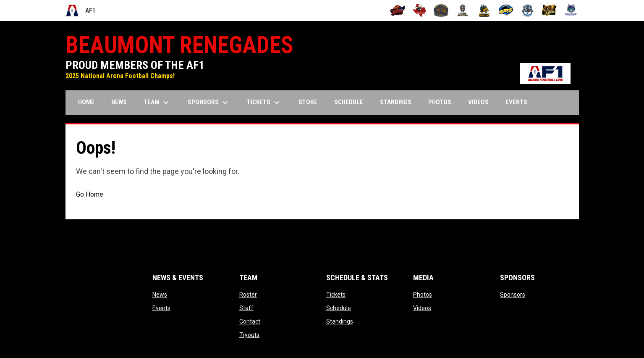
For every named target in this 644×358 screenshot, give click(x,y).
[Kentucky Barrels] (441, 11)
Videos (422, 308)
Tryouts (249, 335)
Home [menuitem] (86, 102)
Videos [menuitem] (478, 102)
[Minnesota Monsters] (484, 11)
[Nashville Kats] (506, 11)
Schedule (339, 308)
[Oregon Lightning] (549, 11)
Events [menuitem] (516, 102)
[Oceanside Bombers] (528, 11)
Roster (248, 295)
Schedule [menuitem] (349, 102)
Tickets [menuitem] (264, 103)
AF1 (81, 11)
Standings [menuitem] (396, 102)
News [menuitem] (119, 102)
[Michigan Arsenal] (463, 11)
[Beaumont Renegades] (419, 11)
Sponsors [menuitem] (209, 103)
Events (161, 308)
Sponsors (513, 295)
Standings (340, 321)
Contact (250, 321)
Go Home (90, 194)
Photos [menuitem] (440, 102)
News (160, 295)
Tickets (336, 295)
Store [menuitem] (311, 102)
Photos (423, 295)
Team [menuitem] (157, 103)
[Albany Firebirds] (398, 11)
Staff (246, 308)
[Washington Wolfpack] (571, 11)
